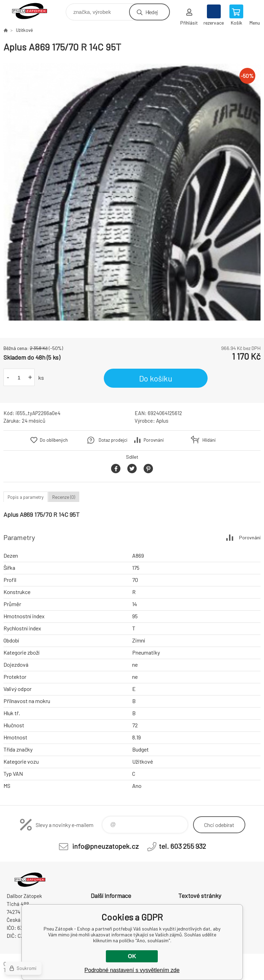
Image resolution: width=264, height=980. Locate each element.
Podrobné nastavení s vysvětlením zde (132, 970)
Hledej (152, 12)
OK (132, 956)
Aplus (162, 421)
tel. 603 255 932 (182, 846)
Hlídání (209, 440)
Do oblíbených (54, 440)
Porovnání (154, 440)
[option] (132, 192)
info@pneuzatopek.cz (106, 846)
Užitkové (24, 30)
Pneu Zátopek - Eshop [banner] (34, 10)
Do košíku (156, 378)
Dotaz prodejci (113, 440)
